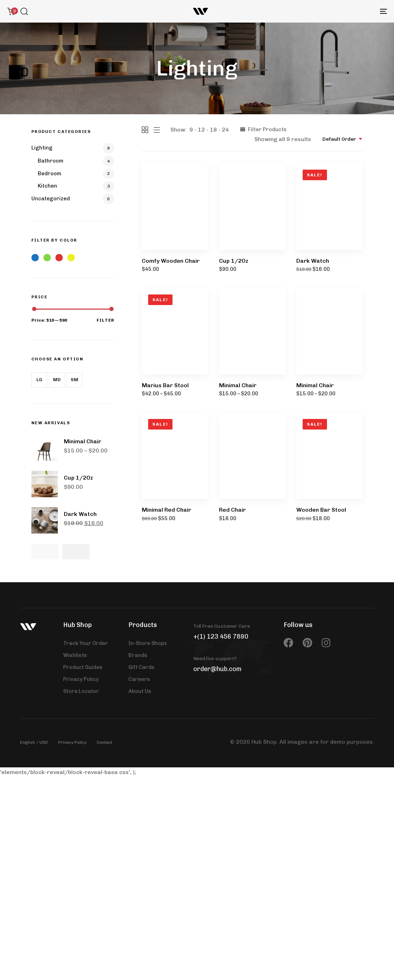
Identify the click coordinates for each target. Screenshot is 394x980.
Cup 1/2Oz (234, 261)
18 (213, 130)
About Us (140, 691)
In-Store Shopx (148, 643)
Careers (139, 679)
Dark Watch (313, 261)
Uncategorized (51, 199)
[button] (24, 11)
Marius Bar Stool (165, 385)
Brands (138, 655)
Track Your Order (86, 643)
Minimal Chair (238, 385)
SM (74, 380)
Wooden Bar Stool (321, 510)
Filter (105, 320)
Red (59, 258)
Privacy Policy (81, 679)
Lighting (42, 148)
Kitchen (47, 186)
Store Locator (81, 691)
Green (47, 258)
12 (201, 130)
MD (57, 380)
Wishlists (75, 655)
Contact (104, 742)
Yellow (71, 258)
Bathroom (51, 161)
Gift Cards (141, 667)
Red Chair (232, 510)
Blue (35, 258)
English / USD (34, 742)
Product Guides (83, 667)
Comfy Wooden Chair (171, 261)
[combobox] (343, 139)
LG (39, 380)
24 (225, 130)
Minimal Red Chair (166, 510)
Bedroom (50, 174)
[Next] (76, 552)
